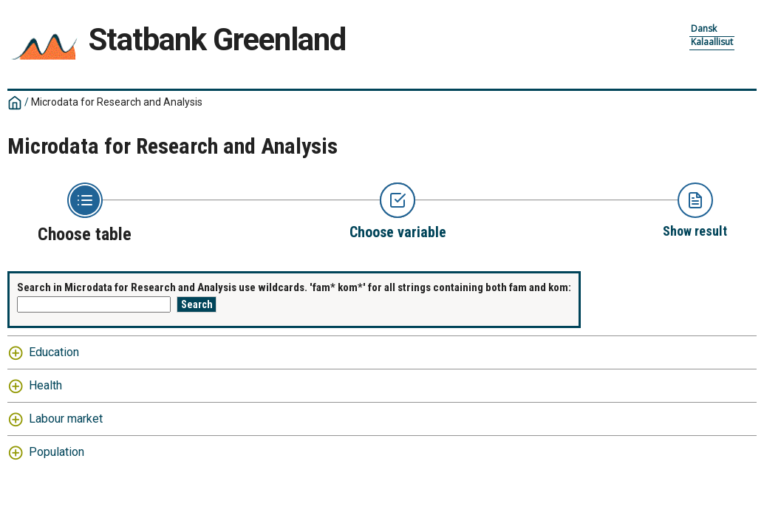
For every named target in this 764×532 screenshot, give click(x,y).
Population (57, 452)
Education (54, 352)
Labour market (66, 419)
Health (45, 385)
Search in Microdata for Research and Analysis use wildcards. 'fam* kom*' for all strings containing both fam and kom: (294, 287)
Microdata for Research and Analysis (117, 102)
